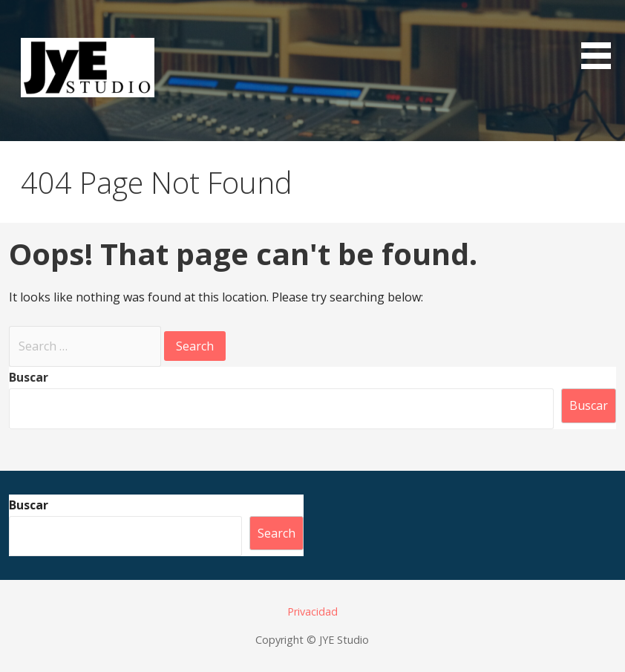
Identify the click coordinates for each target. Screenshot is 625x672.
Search (276, 533)
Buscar (29, 377)
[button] (601, 37)
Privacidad (312, 611)
